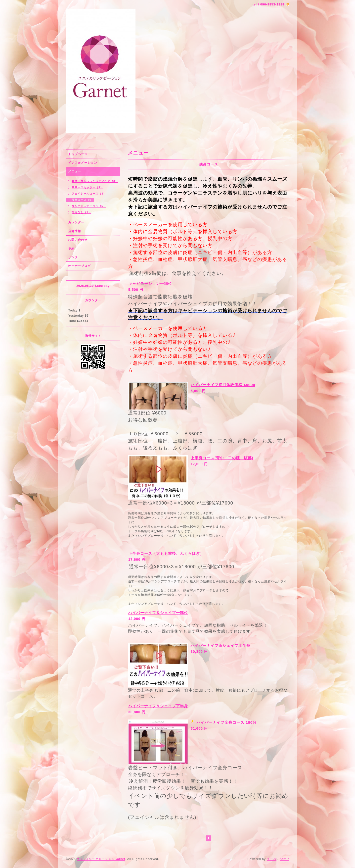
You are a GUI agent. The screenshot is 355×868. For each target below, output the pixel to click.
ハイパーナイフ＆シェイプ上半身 (221, 645)
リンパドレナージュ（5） (89, 206)
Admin (285, 859)
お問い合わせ (78, 240)
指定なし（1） (81, 212)
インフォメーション (83, 163)
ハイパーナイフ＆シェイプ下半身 (158, 706)
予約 (71, 249)
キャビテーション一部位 (150, 283)
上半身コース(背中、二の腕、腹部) (222, 458)
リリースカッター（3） (87, 187)
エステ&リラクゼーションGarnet (101, 859)
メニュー (75, 171)
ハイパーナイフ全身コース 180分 (227, 722)
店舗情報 (75, 231)
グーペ (272, 859)
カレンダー (76, 222)
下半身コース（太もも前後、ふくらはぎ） (166, 553)
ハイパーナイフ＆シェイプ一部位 (158, 613)
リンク (73, 257)
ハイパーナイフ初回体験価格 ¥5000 (223, 385)
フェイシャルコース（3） (89, 194)
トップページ (78, 154)
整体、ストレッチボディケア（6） (95, 181)
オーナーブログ (79, 266)
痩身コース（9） (83, 200)
